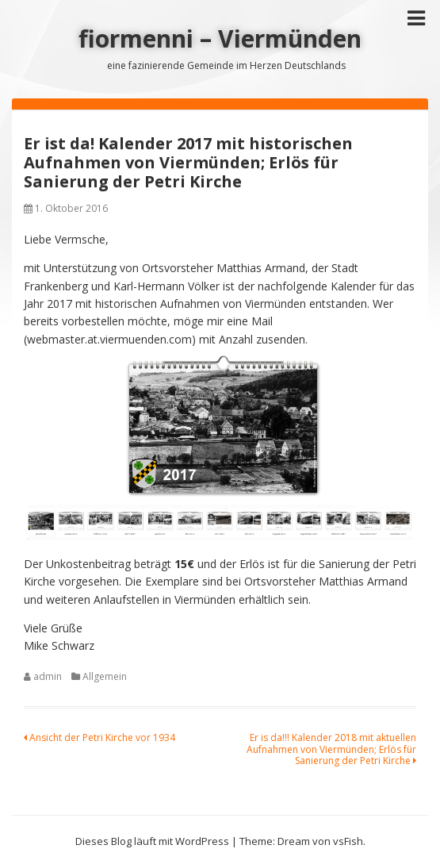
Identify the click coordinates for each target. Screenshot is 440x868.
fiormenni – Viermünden (220, 38)
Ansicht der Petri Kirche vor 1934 (99, 737)
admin (48, 676)
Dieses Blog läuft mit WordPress (152, 841)
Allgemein (105, 676)
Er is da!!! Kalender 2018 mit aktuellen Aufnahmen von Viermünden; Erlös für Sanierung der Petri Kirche (331, 749)
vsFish (348, 841)
